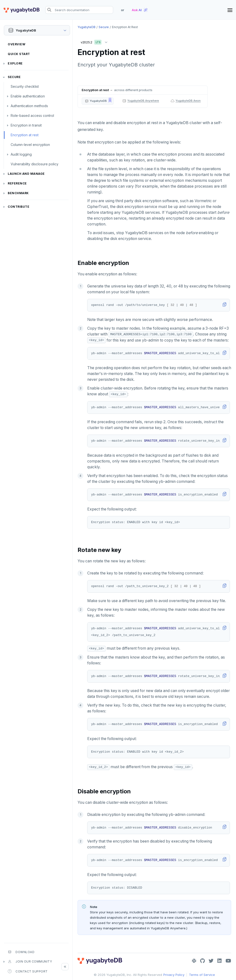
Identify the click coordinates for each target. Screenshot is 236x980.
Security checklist (25, 86)
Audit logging (21, 154)
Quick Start (19, 54)
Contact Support (28, 971)
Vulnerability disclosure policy (35, 164)
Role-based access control (32, 116)
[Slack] (194, 961)
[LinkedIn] (220, 961)
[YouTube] (228, 961)
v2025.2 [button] (95, 41)
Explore (15, 63)
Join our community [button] (30, 962)
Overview (16, 44)
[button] (98, 101)
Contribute (19, 207)
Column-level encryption (30, 145)
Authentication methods (29, 106)
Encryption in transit (26, 125)
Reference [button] (17, 183)
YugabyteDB (87, 27)
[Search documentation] (79, 10)
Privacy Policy (174, 975)
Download (21, 952)
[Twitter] (211, 961)
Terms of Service (202, 975)
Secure (14, 77)
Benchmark (18, 193)
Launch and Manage (26, 174)
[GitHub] (202, 961)
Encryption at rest (25, 135)
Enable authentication (28, 96)
